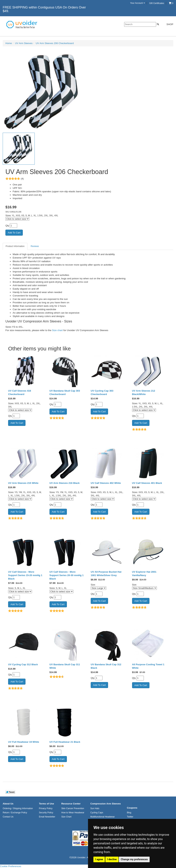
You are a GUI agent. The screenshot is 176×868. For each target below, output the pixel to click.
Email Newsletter (47, 817)
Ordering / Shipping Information (18, 808)
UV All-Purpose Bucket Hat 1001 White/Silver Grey (106, 574)
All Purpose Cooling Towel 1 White (148, 666)
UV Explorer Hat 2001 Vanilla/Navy (144, 574)
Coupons (132, 808)
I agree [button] (99, 859)
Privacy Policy (46, 808)
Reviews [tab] (35, 246)
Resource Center (71, 804)
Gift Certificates (157, 3)
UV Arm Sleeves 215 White (23, 483)
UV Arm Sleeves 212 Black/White (144, 392)
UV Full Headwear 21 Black (65, 742)
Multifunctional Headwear (103, 817)
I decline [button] (112, 859)
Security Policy (46, 813)
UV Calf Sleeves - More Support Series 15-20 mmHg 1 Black (25, 575)
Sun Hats (95, 808)
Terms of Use (46, 804)
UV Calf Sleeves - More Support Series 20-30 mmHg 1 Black (67, 575)
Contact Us (8, 817)
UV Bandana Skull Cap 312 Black (106, 666)
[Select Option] (98, 588)
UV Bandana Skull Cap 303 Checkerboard (65, 392)
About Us (8, 804)
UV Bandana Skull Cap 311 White (65, 666)
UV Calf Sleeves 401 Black (147, 483)
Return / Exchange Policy (15, 813)
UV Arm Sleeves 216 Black (65, 483)
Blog (129, 813)
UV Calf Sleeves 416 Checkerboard (20, 392)
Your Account (138, 3)
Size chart (57, 330)
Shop (168, 24)
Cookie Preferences (11, 866)
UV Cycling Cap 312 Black (23, 664)
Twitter (130, 817)
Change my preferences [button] (134, 859)
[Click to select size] (17, 219)
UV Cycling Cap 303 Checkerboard (102, 392)
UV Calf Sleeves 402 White (106, 483)
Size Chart (66, 817)
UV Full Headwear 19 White (24, 742)
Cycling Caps (97, 813)
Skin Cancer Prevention (73, 808)
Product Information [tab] (15, 246)
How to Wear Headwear (73, 813)
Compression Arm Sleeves (106, 804)
